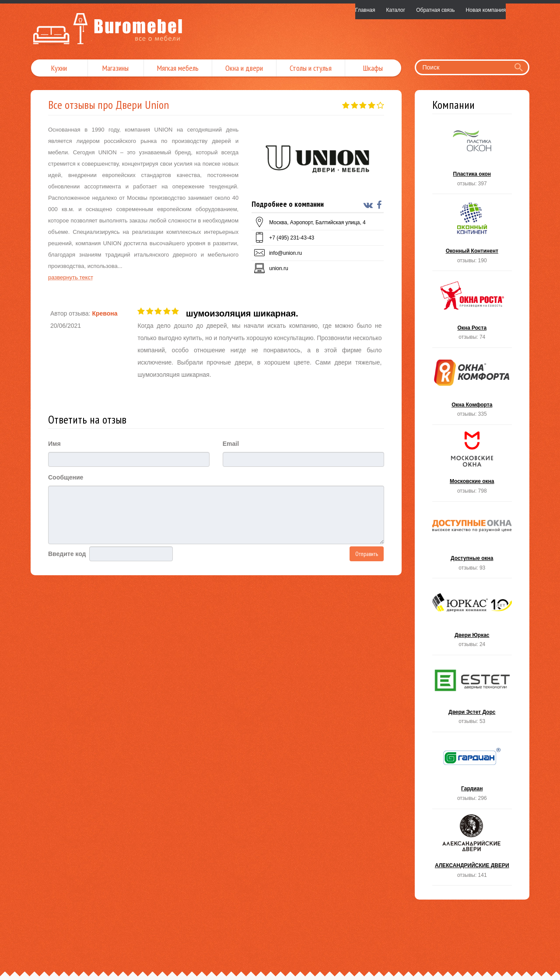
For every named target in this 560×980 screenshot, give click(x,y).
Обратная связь (435, 10)
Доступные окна (472, 543)
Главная (365, 10)
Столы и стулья (311, 68)
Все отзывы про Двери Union (108, 105)
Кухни (59, 68)
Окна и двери (244, 68)
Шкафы (373, 68)
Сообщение (66, 477)
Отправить (367, 554)
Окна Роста (472, 312)
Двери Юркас (472, 619)
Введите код (67, 554)
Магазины (115, 68)
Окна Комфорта (472, 389)
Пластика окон (472, 158)
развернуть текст (71, 277)
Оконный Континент (472, 235)
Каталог (396, 10)
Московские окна (472, 466)
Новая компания (486, 10)
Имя (54, 444)
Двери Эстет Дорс (472, 696)
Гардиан (472, 773)
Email (231, 444)
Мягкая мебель (178, 68)
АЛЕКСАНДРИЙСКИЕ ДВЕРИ (472, 850)
